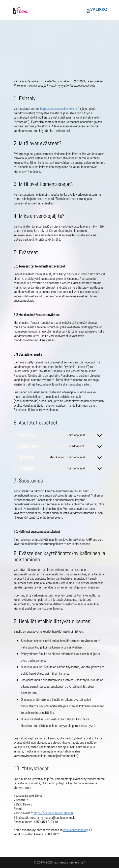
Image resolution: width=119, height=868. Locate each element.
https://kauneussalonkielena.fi (60, 108)
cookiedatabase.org (76, 830)
